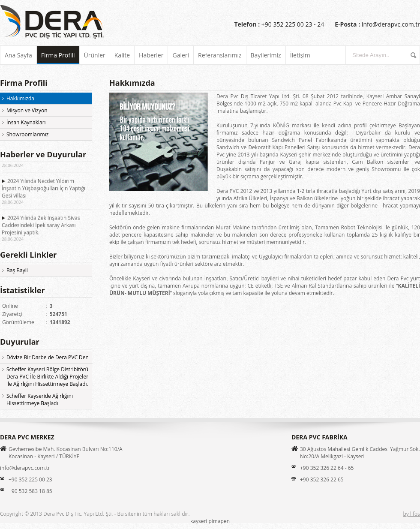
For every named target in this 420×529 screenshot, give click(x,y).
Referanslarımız (220, 55)
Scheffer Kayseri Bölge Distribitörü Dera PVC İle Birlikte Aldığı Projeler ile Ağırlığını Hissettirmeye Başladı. (47, 377)
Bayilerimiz (266, 55)
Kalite (122, 55)
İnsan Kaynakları (26, 122)
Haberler (151, 55)
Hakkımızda (20, 98)
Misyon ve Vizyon (27, 110)
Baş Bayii (17, 270)
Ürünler (95, 55)
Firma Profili (58, 55)
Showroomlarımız (27, 134)
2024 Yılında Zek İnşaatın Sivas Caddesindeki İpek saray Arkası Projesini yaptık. (41, 226)
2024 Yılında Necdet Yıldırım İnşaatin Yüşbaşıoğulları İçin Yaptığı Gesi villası (43, 189)
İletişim (300, 55)
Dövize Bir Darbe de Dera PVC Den (48, 357)
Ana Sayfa (18, 55)
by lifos (411, 514)
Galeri (181, 55)
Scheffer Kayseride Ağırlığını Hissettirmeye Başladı (40, 400)
